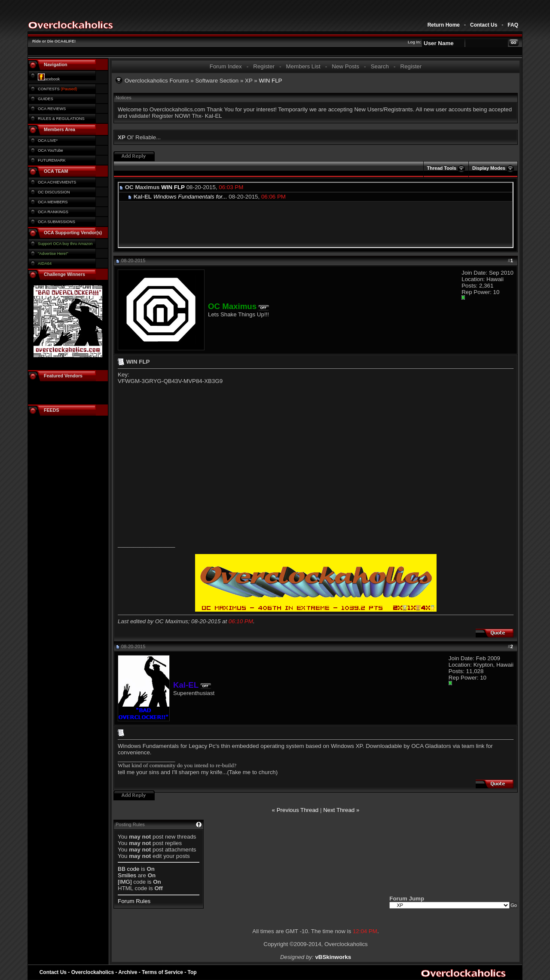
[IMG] (125, 882)
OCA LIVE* (48, 141)
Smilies (127, 875)
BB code (128, 869)
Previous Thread (298, 810)
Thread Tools (442, 168)
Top (192, 972)
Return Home (444, 25)
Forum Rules (134, 901)
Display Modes (489, 168)
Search (380, 66)
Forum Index (226, 66)
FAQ (513, 25)
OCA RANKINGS (53, 212)
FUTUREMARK (52, 160)
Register (264, 66)
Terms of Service (162, 972)
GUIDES (46, 99)
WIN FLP (173, 187)
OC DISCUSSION (54, 192)
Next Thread (339, 810)
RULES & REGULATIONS (61, 119)
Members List (303, 66)
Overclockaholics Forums (157, 81)
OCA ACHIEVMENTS (57, 182)
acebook (49, 79)
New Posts (345, 66)
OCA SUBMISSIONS (57, 222)
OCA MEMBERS (53, 202)
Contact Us (484, 25)
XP (249, 81)
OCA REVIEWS (52, 109)
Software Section (217, 81)
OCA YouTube (50, 150)
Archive (128, 972)
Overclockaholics (93, 972)
